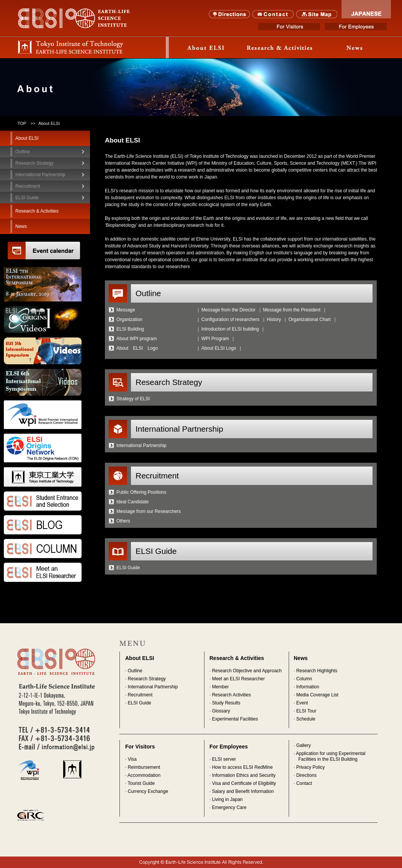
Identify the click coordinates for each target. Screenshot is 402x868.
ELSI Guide (128, 568)
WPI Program (215, 339)
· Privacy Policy (309, 767)
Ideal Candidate (132, 502)
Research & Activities (237, 658)
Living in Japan (227, 799)
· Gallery (302, 745)
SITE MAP (317, 14)
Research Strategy (147, 679)
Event (302, 703)
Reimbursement (144, 767)
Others (123, 521)
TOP (22, 123)
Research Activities (231, 695)
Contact (273, 14)
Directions (230, 14)
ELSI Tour (306, 711)
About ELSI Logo (219, 348)
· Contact (303, 783)
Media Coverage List (317, 695)
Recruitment (140, 695)
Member (221, 687)
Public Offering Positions (141, 492)
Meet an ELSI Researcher (239, 679)
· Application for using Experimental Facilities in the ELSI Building (329, 756)
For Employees (356, 27)
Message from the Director (228, 310)
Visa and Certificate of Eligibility (244, 783)
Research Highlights (317, 671)
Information (308, 687)
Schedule (306, 719)
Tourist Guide (141, 783)
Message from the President (292, 310)
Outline (135, 671)
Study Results (226, 703)
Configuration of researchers (230, 319)
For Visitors (289, 27)
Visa (132, 759)
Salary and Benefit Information (243, 791)
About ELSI (206, 47)
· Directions (305, 775)
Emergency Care (229, 807)
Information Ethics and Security (244, 775)
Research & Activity (280, 47)
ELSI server (224, 759)
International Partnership (141, 445)
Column (304, 679)
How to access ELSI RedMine (243, 767)
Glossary (221, 711)
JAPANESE (366, 9)
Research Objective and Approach (247, 671)
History (274, 319)
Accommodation (144, 775)
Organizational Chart (309, 319)
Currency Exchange (148, 791)
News (355, 47)
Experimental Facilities (235, 719)
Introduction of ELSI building (230, 329)
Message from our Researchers (149, 511)
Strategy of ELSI (133, 399)
